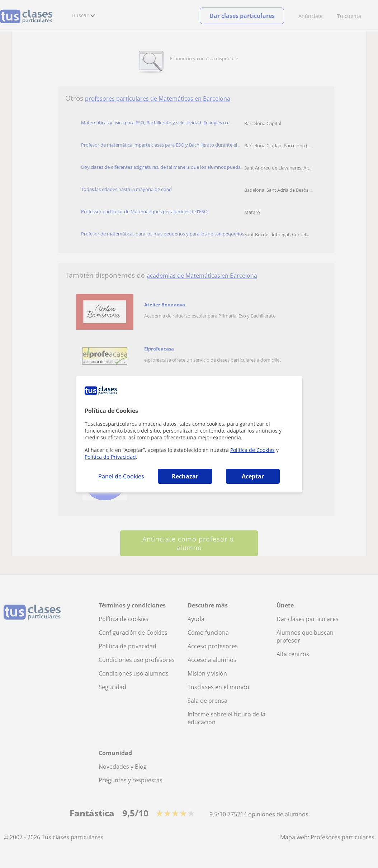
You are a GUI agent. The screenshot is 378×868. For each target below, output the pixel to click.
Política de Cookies (252, 450)
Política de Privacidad (110, 457)
